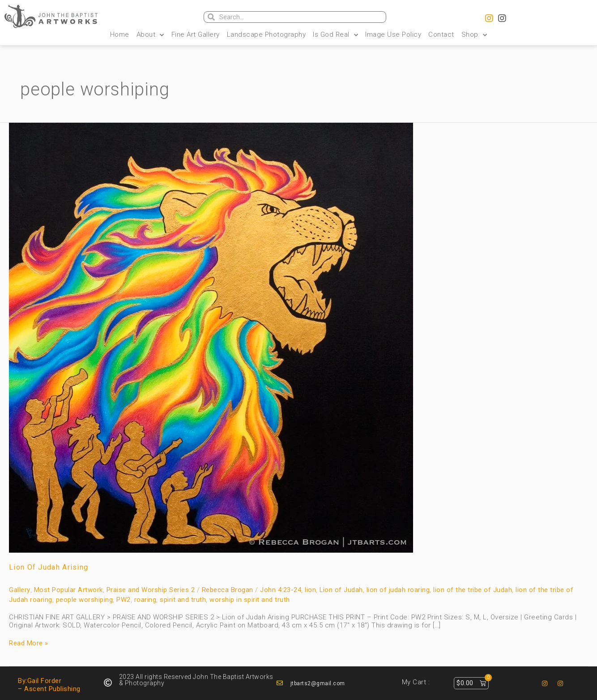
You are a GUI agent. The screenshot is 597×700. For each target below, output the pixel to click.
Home (120, 34)
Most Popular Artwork (68, 590)
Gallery (20, 590)
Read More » (29, 643)
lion (310, 590)
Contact (441, 34)
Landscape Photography (267, 34)
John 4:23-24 (281, 590)
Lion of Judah (341, 590)
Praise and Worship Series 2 (151, 590)
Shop (474, 34)
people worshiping (85, 600)
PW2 (124, 600)
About (150, 34)
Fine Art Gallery (196, 34)
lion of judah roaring (399, 590)
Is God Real (335, 34)
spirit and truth (183, 600)
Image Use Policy (393, 34)
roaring (145, 600)
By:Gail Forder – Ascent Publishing (49, 685)
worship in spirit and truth (250, 600)
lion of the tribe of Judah (473, 590)
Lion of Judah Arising (49, 567)
